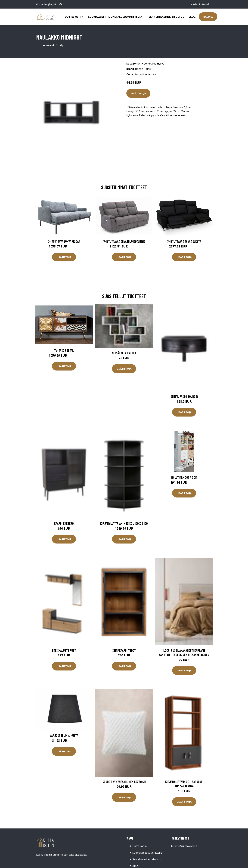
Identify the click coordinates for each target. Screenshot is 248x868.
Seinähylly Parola (124, 353)
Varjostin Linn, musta (64, 735)
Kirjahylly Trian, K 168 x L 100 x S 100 (124, 523)
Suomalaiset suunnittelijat (148, 853)
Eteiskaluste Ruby (64, 650)
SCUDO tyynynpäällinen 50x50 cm (124, 782)
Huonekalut (47, 45)
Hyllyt (61, 45)
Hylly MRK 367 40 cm (184, 477)
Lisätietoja (138, 93)
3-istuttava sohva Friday (64, 241)
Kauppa (208, 17)
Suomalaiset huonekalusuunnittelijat (116, 17)
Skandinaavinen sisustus (166, 17)
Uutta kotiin (74, 17)
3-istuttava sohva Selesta (184, 241)
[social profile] (61, 4)
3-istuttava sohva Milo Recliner (124, 241)
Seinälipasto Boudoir (184, 396)
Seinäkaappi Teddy (124, 650)
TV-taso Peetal (64, 350)
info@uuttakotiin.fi (200, 4)
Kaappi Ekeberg (64, 523)
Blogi (193, 17)
